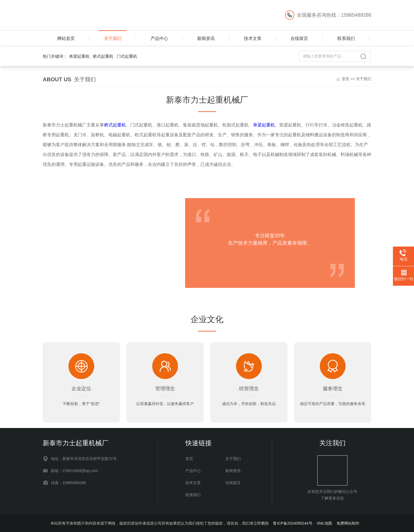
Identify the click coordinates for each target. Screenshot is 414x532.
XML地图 (324, 523)
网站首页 (66, 38)
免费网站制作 (348, 523)
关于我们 (113, 38)
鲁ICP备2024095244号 (293, 523)
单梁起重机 (79, 56)
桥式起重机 (103, 56)
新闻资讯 (206, 38)
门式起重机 (127, 56)
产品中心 (159, 38)
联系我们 (346, 38)
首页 (346, 79)
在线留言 (299, 38)
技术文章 (253, 38)
